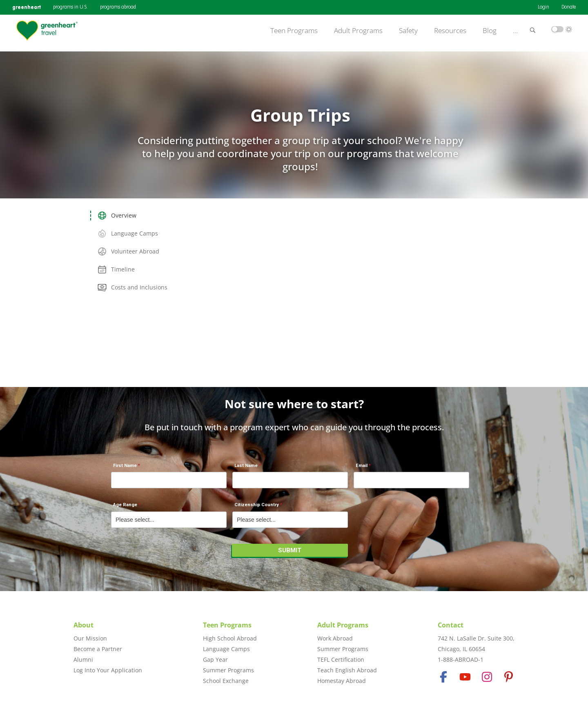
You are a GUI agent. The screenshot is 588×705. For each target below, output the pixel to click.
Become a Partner (98, 649)
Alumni (83, 659)
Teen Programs (294, 31)
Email (362, 466)
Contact (451, 625)
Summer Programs (228, 670)
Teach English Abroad (347, 670)
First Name (125, 466)
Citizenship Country (257, 505)
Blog (490, 31)
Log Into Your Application (108, 670)
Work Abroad (335, 638)
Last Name (246, 466)
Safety (408, 31)
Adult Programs (358, 31)
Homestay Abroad (342, 681)
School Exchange (226, 681)
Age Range (125, 505)
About (84, 625)
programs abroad (118, 7)
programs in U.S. (70, 7)
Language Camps (226, 649)
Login (543, 7)
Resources (450, 31)
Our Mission (90, 638)
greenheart (27, 7)
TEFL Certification (341, 659)
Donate (569, 7)
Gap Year (215, 659)
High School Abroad (230, 638)
